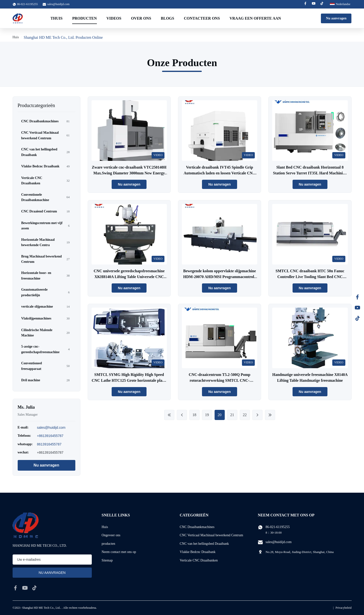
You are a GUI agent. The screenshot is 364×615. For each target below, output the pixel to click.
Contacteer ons (202, 18)
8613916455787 (49, 444)
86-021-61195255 (278, 527)
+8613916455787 (50, 436)
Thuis (56, 18)
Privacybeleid (344, 608)
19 (207, 415)
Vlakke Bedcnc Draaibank (198, 552)
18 (194, 415)
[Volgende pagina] (257, 415)
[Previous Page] (182, 415)
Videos (114, 18)
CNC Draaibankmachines (197, 527)
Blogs (167, 18)
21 (232, 415)
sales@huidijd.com (58, 4)
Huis (16, 37)
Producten (84, 18)
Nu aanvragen (336, 18)
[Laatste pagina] (270, 415)
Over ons (141, 18)
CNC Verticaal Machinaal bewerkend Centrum (211, 535)
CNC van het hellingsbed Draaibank (204, 544)
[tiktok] (34, 588)
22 (245, 415)
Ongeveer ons (111, 535)
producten (108, 544)
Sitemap (107, 560)
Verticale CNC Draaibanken (199, 560)
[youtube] (25, 588)
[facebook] (15, 588)
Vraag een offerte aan (255, 18)
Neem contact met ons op (119, 552)
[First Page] (169, 415)
